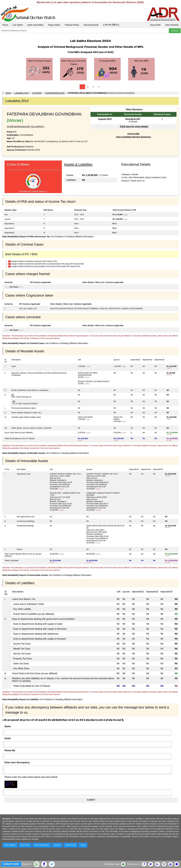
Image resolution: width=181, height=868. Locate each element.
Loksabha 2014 (22, 93)
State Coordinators (42, 845)
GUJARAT (37, 93)
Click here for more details (134, 126)
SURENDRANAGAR (55, 93)
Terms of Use (70, 845)
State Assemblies (35, 25)
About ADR (155, 25)
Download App (112, 864)
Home (5, 25)
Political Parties (72, 25)
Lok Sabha (18, 25)
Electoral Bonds (91, 25)
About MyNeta (172, 25)
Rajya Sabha (54, 25)
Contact (57, 845)
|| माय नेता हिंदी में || (111, 25)
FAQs (83, 845)
